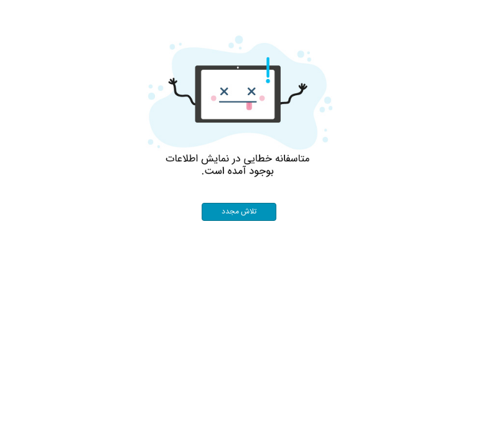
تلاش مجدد (239, 212)
